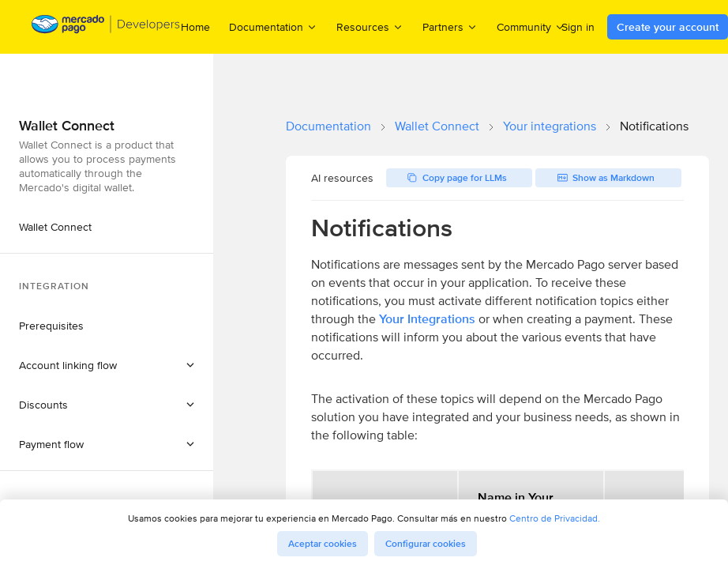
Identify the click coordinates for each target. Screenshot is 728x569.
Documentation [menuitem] (273, 26)
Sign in (578, 27)
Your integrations (550, 126)
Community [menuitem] (531, 26)
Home (195, 27)
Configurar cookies (426, 544)
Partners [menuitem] (450, 26)
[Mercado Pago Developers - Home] (106, 27)
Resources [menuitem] (370, 26)
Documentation (328, 126)
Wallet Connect (437, 126)
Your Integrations (427, 319)
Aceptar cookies (323, 544)
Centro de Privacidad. (555, 518)
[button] (107, 365)
